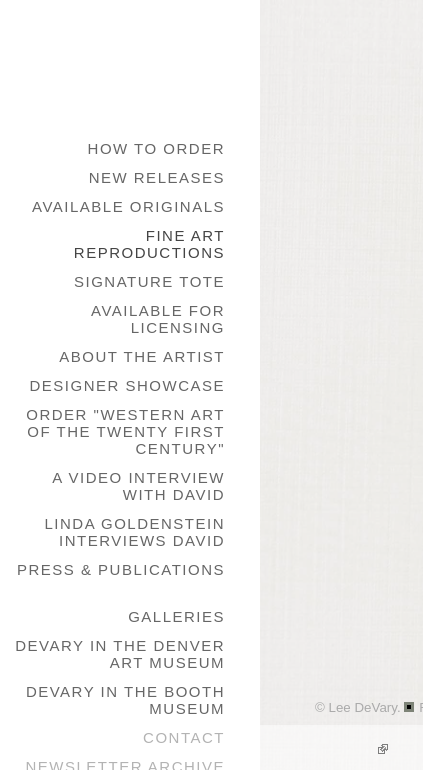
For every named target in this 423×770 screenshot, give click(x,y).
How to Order (156, 148)
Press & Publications (121, 569)
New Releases (157, 177)
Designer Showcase (127, 385)
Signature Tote (149, 281)
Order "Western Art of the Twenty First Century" (125, 431)
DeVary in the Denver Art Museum (120, 654)
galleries (176, 616)
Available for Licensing (158, 319)
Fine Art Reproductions (149, 244)
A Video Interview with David (138, 486)
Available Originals (128, 206)
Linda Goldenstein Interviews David (134, 532)
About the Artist (142, 356)
